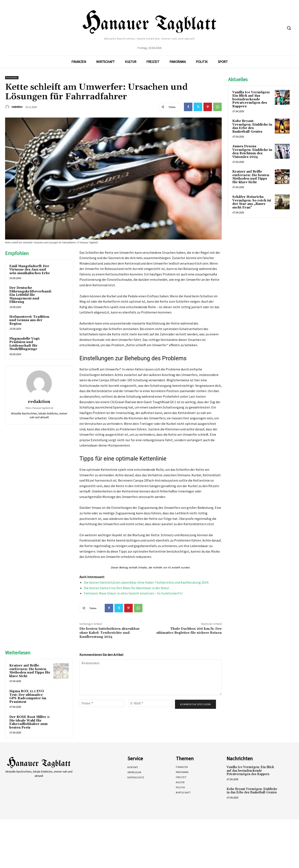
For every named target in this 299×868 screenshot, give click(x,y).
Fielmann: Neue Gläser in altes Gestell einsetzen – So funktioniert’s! (133, 593)
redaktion (17, 107)
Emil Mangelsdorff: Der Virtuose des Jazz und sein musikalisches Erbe (30, 270)
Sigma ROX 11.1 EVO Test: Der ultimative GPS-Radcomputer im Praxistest (28, 697)
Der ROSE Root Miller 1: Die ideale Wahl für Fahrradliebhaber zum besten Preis (30, 722)
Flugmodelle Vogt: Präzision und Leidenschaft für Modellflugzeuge (25, 344)
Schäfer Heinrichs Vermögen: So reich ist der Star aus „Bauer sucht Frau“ (252, 202)
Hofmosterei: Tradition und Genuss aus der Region (29, 320)
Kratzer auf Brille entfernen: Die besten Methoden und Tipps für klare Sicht (30, 671)
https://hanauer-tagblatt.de (39, 408)
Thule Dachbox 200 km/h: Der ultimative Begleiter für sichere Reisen (189, 631)
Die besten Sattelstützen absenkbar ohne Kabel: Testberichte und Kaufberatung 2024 (146, 582)
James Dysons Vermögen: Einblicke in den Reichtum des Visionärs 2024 (252, 152)
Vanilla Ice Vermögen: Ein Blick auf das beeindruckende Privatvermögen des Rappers (251, 99)
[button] (289, 28)
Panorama (12, 78)
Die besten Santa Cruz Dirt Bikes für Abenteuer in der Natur (127, 588)
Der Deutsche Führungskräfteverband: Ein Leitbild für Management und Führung (30, 295)
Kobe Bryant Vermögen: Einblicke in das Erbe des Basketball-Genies (252, 126)
